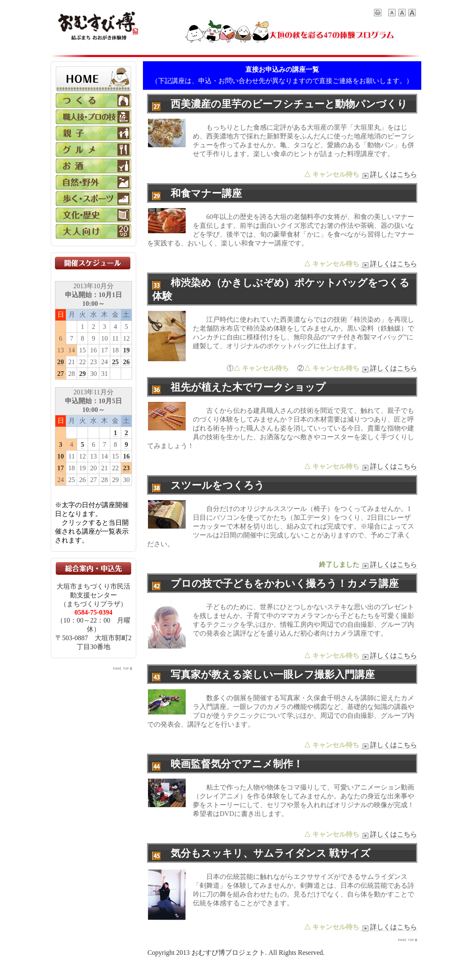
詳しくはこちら (389, 175)
